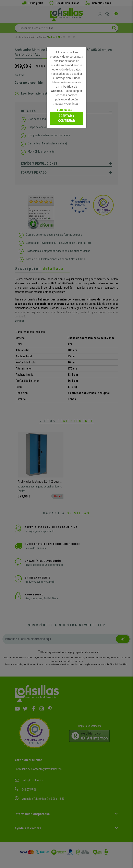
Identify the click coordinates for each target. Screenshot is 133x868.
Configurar (64, 110)
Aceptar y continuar (66, 118)
